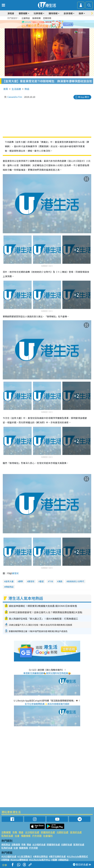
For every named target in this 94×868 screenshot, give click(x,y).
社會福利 (48, 836)
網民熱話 (6, 844)
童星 (42, 581)
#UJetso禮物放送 (19, 860)
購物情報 (53, 13)
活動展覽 (6, 832)
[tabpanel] (47, 24)
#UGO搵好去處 (9, 856)
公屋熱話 (26, 18)
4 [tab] (51, 28)
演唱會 (11, 13)
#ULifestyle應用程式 (77, 856)
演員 (60, 581)
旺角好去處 (7, 836)
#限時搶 (5, 860)
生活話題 (16, 89)
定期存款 (47, 18)
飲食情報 (68, 13)
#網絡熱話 (63, 860)
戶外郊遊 (37, 836)
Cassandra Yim (15, 97)
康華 (21, 581)
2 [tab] (45, 28)
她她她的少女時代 (76, 581)
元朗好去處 (62, 832)
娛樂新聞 (36, 18)
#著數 (54, 860)
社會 (17, 836)
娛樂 (81, 13)
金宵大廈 (9, 581)
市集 (15, 832)
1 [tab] (42, 28)
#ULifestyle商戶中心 (40, 860)
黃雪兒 (15, 573)
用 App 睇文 (84, 97)
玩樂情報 (38, 13)
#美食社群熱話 (40, 856)
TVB (51, 581)
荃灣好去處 (76, 832)
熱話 (27, 89)
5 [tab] (53, 28)
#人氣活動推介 (25, 856)
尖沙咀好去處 (32, 832)
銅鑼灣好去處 (48, 832)
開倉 (21, 832)
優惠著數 (23, 13)
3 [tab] (48, 28)
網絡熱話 (9, 587)
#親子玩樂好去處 (57, 856)
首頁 (6, 89)
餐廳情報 (26, 836)
